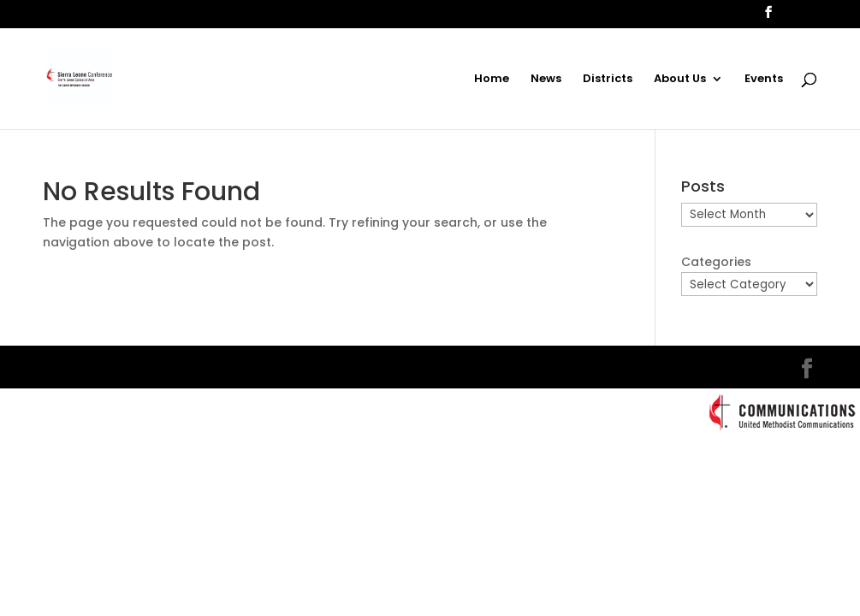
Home (492, 80)
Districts (608, 80)
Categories (716, 262)
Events (764, 80)
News (546, 80)
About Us (680, 80)
